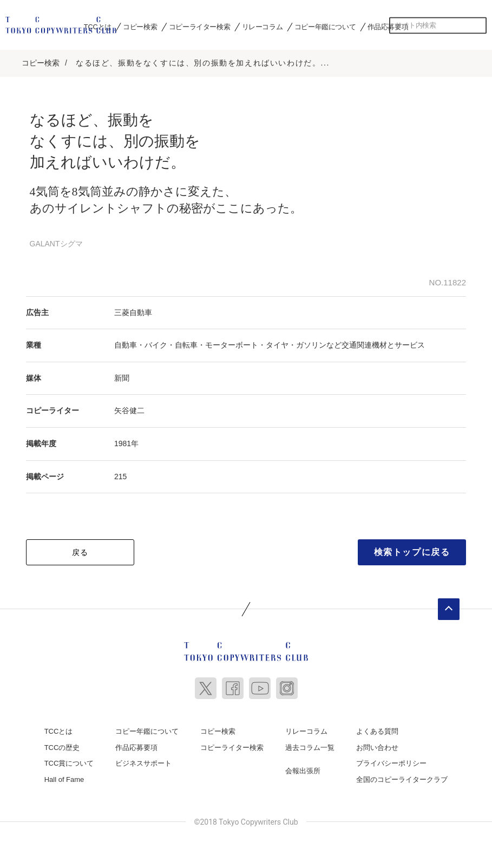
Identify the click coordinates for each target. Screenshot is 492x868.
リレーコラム (263, 27)
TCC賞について (69, 761)
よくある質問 (377, 728)
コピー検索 (140, 27)
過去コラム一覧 (310, 744)
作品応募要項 (388, 27)
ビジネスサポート (143, 761)
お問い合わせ (377, 744)
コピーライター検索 (199, 27)
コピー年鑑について (325, 27)
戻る (80, 549)
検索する (478, 25)
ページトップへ (449, 606)
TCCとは (98, 27)
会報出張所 (303, 768)
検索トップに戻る (412, 549)
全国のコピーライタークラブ (402, 776)
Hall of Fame (64, 776)
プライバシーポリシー (391, 761)
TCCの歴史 (62, 744)
